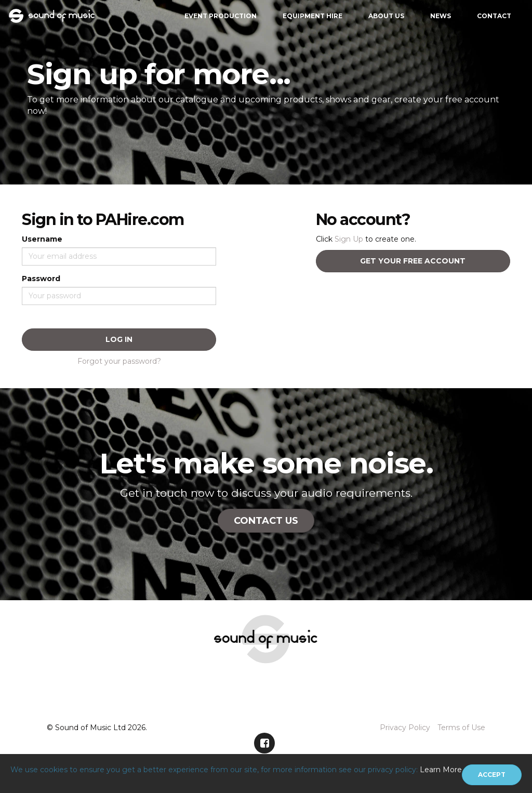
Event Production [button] (221, 16)
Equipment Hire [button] (312, 16)
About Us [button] (386, 16)
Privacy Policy (405, 728)
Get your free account (413, 261)
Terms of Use (461, 728)
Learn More (441, 770)
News (441, 16)
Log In (119, 339)
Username (42, 239)
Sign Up (349, 239)
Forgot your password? (119, 361)
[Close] (492, 775)
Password (41, 279)
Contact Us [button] (266, 521)
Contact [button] (494, 16)
